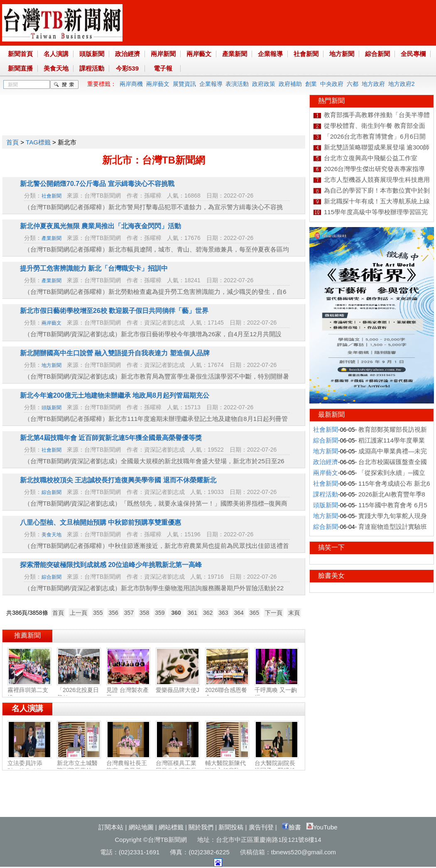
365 (254, 613)
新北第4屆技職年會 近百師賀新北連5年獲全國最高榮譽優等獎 (111, 438)
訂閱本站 (111, 827)
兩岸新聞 (163, 54)
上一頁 (78, 613)
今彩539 (127, 68)
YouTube (322, 827)
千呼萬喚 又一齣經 (277, 690)
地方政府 (373, 84)
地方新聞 (342, 54)
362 (208, 613)
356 (113, 613)
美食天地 (56, 68)
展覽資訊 (184, 84)
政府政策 (264, 84)
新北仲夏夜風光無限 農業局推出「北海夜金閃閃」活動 (100, 226)
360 (176, 613)
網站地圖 (141, 827)
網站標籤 (171, 827)
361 (192, 613)
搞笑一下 (331, 547)
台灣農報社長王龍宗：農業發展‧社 (128, 767)
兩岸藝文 (199, 54)
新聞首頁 (20, 54)
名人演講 (56, 54)
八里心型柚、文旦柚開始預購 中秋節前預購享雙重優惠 (100, 522)
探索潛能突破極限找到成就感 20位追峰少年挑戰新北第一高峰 (111, 565)
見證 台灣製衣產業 (128, 690)
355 (98, 613)
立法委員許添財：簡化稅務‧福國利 (29, 767)
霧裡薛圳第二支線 (29, 690)
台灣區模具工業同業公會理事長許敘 (178, 767)
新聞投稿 (231, 827)
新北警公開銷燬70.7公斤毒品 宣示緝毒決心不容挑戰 (97, 184)
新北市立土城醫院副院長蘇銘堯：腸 (79, 767)
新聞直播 (20, 68)
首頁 (12, 142)
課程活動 (92, 68)
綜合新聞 (377, 54)
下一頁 (274, 613)
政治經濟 (127, 54)
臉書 (291, 827)
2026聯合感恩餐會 (227, 690)
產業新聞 (235, 54)
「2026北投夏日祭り (79, 690)
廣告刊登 (261, 827)
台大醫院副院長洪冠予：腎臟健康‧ (277, 767)
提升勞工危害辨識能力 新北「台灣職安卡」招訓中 (94, 268)
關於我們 (201, 827)
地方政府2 (402, 84)
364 (239, 613)
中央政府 (332, 84)
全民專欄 (413, 54)
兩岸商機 (131, 84)
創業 (311, 84)
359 (160, 613)
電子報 (163, 68)
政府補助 (290, 84)
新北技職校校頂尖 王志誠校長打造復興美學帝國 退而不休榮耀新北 (118, 480)
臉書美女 (331, 576)
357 (129, 613)
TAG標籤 (38, 142)
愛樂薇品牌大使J (178, 687)
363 (223, 613)
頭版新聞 (92, 54)
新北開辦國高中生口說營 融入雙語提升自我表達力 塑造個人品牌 (115, 353)
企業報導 (270, 54)
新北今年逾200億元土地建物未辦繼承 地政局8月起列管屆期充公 (115, 395)
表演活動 (237, 84)
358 (144, 613)
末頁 (294, 613)
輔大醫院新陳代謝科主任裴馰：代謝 (227, 767)
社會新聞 (306, 54)
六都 (353, 84)
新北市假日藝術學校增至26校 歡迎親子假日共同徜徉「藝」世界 (114, 311)
